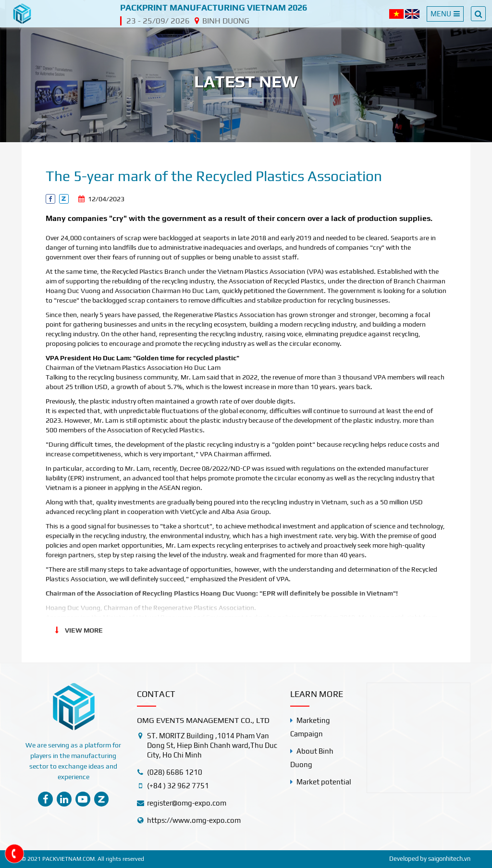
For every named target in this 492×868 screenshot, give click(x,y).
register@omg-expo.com (187, 803)
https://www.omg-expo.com (194, 820)
